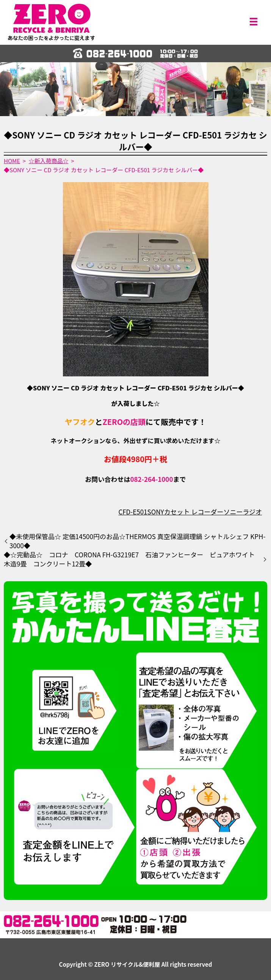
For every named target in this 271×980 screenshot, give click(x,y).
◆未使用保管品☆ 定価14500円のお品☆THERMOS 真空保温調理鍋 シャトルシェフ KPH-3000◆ (137, 541)
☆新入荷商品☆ (49, 161)
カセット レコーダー (194, 512)
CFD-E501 (133, 512)
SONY (156, 512)
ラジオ (252, 512)
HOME (12, 161)
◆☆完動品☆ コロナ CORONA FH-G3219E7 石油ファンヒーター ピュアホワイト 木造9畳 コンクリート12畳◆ (132, 559)
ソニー (233, 512)
